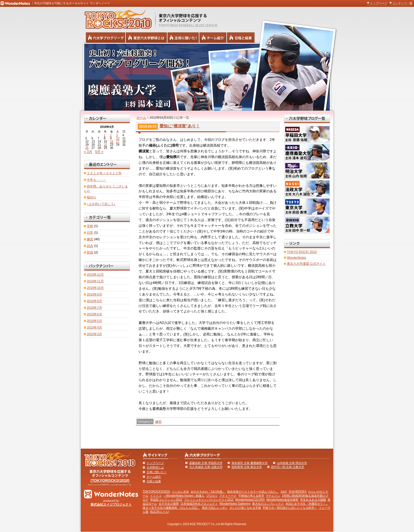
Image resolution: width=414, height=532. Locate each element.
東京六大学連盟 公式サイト (306, 264)
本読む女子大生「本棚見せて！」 (307, 504)
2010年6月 (94, 314)
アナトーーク (228, 496)
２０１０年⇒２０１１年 (104, 173)
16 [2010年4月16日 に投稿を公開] (112, 142)
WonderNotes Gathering (235, 504)
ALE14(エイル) (160, 512)
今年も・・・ (96, 180)
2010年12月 (95, 274)
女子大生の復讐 (169, 504)
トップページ (379, 3)
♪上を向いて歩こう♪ (101, 204)
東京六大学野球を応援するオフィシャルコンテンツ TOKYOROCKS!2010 (116, 18)
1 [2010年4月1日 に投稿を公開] (105, 135)
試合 (90, 246)
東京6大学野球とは (146, 38)
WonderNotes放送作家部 (282, 500)
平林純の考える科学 (251, 496)
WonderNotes (297, 258)
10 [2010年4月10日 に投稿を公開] (118, 138)
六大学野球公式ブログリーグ (106, 38)
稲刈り (92, 197)
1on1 (284, 492)
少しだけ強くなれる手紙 (245, 508)
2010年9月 (94, 294)
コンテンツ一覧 (402, 3)
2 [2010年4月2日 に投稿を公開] (111, 135)
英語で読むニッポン (215, 508)
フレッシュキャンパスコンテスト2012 (209, 500)
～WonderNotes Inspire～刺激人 (184, 496)
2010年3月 (94, 334)
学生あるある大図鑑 (313, 500)
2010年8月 (94, 301)
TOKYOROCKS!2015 (156, 492)
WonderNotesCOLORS (250, 500)
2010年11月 (95, 281)
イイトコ (156, 496)
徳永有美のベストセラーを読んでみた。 (253, 492)
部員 (90, 252)
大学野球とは (155, 467)
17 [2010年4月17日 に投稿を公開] (118, 142)
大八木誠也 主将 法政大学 (206, 467)
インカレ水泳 (180, 492)
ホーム (141, 118)
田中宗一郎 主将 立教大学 (288, 467)
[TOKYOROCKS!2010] (110, 480)
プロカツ (212, 496)
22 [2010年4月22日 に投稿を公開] (105, 145)
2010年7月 (94, 308)
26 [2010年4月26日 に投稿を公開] (87, 148)
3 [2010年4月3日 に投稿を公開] (117, 135)
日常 (90, 233)
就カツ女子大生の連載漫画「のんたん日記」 (171, 508)
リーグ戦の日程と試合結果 (241, 38)
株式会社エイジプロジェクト (111, 504)
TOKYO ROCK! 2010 (302, 252)
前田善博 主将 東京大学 (247, 467)
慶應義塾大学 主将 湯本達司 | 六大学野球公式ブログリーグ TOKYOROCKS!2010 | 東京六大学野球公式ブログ (207, 77)
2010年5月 (94, 321)
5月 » (99, 152)
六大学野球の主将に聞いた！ (183, 38)
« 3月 (88, 152)
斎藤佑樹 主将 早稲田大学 (206, 463)
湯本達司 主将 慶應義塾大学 (250, 463)
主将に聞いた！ (157, 472)
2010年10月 (95, 288)
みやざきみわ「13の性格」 (208, 492)
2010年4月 (94, 327)
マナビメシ (273, 496)
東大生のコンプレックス (268, 504)
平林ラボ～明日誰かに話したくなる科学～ (290, 508)
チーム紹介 (154, 477)
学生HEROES (298, 492)
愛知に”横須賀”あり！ (180, 126)
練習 (158, 422)
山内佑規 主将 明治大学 (292, 463)
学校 (90, 226)
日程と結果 (154, 481)
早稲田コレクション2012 (166, 500)
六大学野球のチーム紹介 (213, 38)
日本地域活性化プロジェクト (199, 504)
